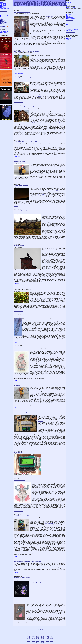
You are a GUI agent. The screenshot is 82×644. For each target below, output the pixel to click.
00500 (29, 638)
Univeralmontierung (55, 20)
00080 (42, 641)
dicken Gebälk (39, 96)
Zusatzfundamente (34, 197)
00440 (42, 638)
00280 (52, 639)
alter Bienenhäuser (41, 194)
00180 (47, 640)
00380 (29, 639)
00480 (33, 638)
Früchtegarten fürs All (50, 524)
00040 (52, 641)
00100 (38, 641)
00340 (38, 639)
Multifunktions (33, 123)
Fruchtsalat (41, 421)
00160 (52, 640)
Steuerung (16, 124)
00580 (38, 636)
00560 (42, 636)
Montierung (41, 123)
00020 (38, 642)
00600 (33, 636)
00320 (42, 639)
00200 (42, 640)
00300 (47, 639)
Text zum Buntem (50, 582)
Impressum (46, 7)
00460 (38, 638)
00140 (29, 641)
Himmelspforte (49, 16)
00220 (38, 640)
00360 (33, 639)
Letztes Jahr (35, 483)
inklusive (63, 123)
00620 (29, 636)
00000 (42, 642)
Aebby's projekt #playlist (37, 582)
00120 (33, 641)
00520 (52, 636)
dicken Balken (56, 191)
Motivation (34, 7)
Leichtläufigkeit (56, 123)
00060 (47, 641)
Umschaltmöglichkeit (35, 21)
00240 (33, 640)
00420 (47, 638)
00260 (29, 640)
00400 (52, 638)
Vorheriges (40, 629)
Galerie (40, 7)
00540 (47, 636)
